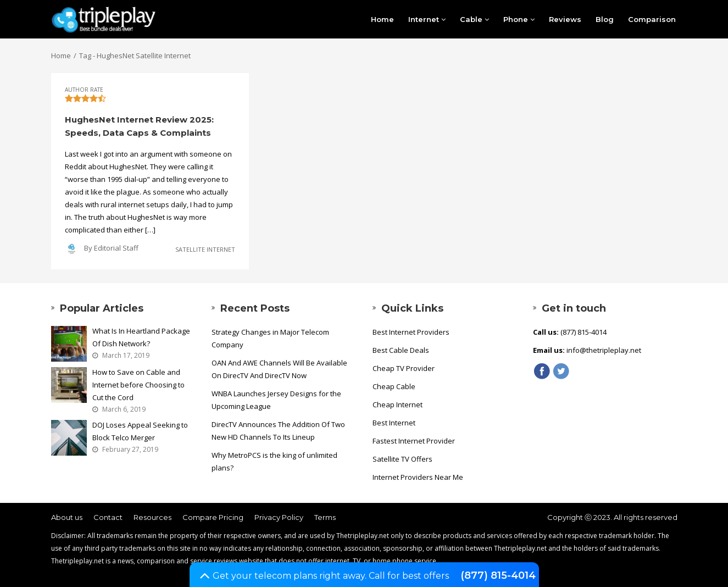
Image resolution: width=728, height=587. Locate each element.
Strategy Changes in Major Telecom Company (270, 338)
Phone (519, 19)
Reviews (565, 19)
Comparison (652, 19)
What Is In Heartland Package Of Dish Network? (141, 337)
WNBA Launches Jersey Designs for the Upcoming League (276, 400)
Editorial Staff (116, 248)
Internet (427, 19)
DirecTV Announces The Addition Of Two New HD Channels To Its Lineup (278, 431)
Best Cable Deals (401, 350)
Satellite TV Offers (402, 459)
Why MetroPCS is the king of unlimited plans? (274, 461)
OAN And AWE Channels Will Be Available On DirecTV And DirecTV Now (279, 369)
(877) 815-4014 (498, 575)
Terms (325, 517)
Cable (474, 19)
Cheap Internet (398, 405)
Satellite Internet (205, 249)
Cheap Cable (394, 386)
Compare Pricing (213, 517)
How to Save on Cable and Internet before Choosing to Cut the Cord (138, 385)
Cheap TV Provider (404, 368)
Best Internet (394, 423)
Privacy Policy (279, 517)
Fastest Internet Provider (414, 441)
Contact (108, 517)
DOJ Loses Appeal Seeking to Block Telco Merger (140, 431)
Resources (152, 517)
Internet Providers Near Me (418, 477)
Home (382, 19)
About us (67, 517)
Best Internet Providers (411, 332)
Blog (605, 19)
